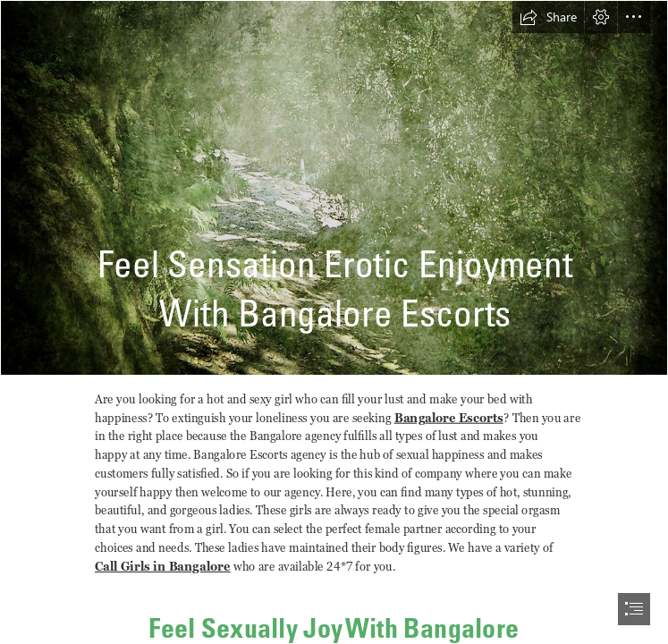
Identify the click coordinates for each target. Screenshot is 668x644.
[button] (548, 17)
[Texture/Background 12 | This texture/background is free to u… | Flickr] (334, 188)
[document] (334, 322)
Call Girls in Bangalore (162, 567)
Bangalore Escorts (449, 418)
